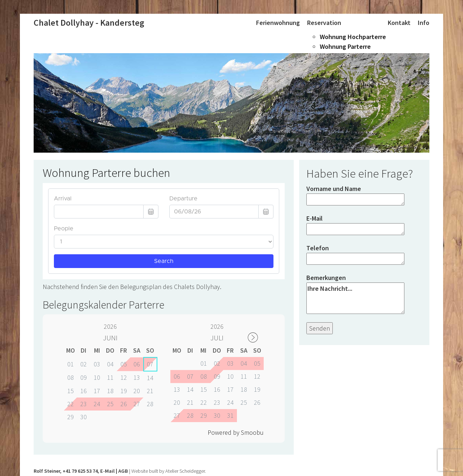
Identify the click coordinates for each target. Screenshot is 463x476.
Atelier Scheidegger (185, 471)
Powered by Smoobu (236, 432)
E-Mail (355, 226)
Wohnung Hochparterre (353, 37)
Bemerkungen (355, 295)
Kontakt (399, 23)
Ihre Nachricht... (355, 298)
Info (424, 23)
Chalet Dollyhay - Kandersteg (89, 23)
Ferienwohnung (278, 23)
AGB (123, 471)
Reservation (324, 23)
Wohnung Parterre (345, 46)
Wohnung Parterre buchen (106, 173)
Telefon (355, 255)
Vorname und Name (355, 196)
